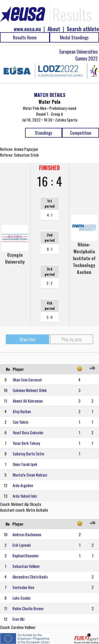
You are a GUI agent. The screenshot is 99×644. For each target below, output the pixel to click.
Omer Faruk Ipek (25, 464)
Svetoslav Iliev (23, 587)
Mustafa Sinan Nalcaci (30, 475)
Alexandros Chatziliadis (30, 577)
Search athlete (83, 29)
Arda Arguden (23, 485)
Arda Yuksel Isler (25, 496)
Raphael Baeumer (26, 556)
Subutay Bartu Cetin (28, 454)
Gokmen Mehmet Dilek (30, 390)
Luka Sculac (22, 598)
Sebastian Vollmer (26, 566)
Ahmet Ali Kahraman (28, 401)
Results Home (25, 37)
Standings (44, 133)
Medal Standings (74, 37)
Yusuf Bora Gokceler (28, 432)
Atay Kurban (22, 411)
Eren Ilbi (18, 619)
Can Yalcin (20, 422)
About (54, 29)
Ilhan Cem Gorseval (27, 380)
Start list (27, 339)
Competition (81, 133)
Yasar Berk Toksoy (26, 443)
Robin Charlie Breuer (28, 608)
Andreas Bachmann (27, 534)
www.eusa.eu (27, 29)
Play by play (72, 339)
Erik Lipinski (22, 545)
